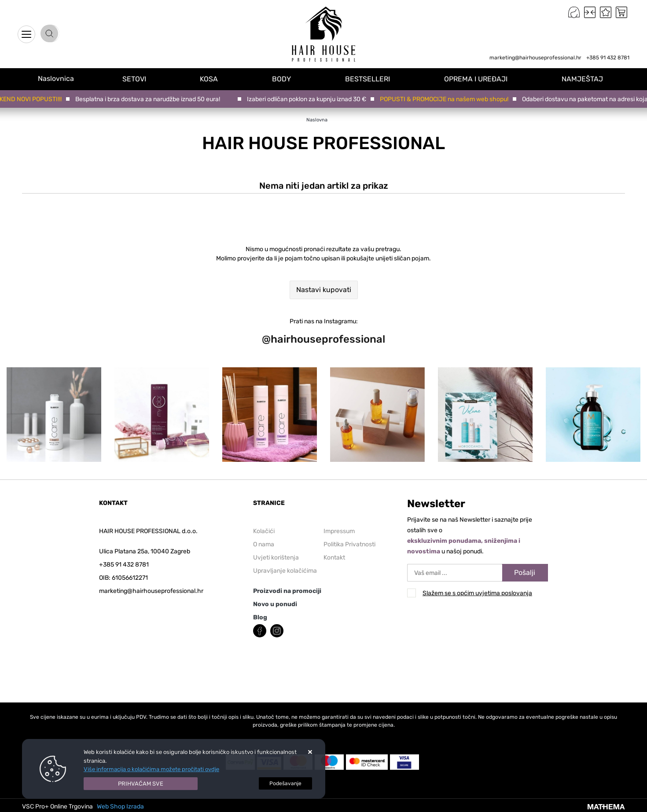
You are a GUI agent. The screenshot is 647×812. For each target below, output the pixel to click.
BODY (288, 79)
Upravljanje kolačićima (285, 571)
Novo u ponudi (275, 604)
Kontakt (334, 558)
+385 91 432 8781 (608, 58)
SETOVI (143, 79)
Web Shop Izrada (120, 807)
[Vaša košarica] (621, 12)
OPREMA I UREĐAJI (479, 79)
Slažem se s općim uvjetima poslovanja (477, 593)
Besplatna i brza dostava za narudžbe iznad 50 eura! (149, 99)
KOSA (216, 79)
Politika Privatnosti (349, 544)
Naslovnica (60, 79)
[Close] (141, 784)
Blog (260, 617)
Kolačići (264, 531)
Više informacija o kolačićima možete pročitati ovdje (151, 769)
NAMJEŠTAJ (585, 79)
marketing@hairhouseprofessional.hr (535, 58)
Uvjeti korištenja (276, 558)
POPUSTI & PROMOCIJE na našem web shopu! (446, 99)
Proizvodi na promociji (287, 591)
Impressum (339, 531)
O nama (264, 544)
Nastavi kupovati (324, 290)
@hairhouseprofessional (323, 339)
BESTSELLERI (372, 79)
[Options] (285, 783)
